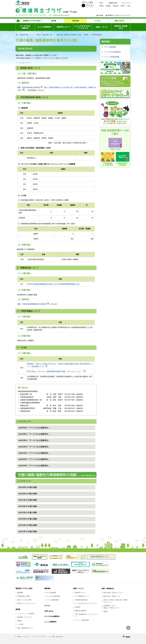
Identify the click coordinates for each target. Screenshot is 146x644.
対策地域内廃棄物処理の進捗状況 (35, 304)
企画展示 (78, 607)
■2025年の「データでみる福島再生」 (34, 428)
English (108, 6)
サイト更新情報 (110, 47)
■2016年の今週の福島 (28, 506)
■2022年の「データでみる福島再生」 (34, 447)
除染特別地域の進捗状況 (31, 87)
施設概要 (20, 593)
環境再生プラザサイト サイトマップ (119, 15)
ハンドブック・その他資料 (26, 614)
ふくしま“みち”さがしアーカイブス (86, 603)
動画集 (19, 621)
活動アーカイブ (78, 588)
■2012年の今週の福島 (28, 532)
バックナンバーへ (24, 63)
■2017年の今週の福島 (28, 500)
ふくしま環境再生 (50, 622)
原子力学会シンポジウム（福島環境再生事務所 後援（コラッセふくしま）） (55, 371)
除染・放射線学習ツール (25, 628)
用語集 (106, 612)
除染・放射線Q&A (108, 588)
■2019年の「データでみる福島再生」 (34, 466)
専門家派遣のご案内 (24, 596)
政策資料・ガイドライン (25, 617)
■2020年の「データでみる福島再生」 (34, 459)
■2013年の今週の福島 (28, 525)
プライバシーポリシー (41, 637)
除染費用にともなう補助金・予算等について (111, 607)
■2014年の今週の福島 (28, 519)
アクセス (47, 606)
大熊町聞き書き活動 (81, 600)
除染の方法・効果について (112, 596)
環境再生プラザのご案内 (24, 588)
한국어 (123, 6)
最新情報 (47, 588)
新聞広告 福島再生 (81, 611)
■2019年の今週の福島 (28, 487)
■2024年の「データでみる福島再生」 (34, 434)
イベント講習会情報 (112, 57)
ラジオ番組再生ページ (82, 596)
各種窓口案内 (113, 3)
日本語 (101, 6)
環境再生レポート (80, 593)
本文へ (102, 3)
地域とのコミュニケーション (26, 603)
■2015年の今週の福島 (28, 513)
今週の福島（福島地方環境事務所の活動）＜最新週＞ (73, 35)
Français (116, 6)
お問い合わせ (49, 611)
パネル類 (20, 624)
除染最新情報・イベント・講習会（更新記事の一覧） (37, 35)
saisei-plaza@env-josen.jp (61, 15)
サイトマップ (126, 3)
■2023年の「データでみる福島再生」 (34, 440)
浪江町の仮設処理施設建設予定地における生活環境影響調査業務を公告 (53, 284)
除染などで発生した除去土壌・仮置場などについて (115, 601)
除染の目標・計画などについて (113, 593)
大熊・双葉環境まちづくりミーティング (87, 615)
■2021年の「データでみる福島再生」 (34, 453)
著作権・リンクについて (24, 637)
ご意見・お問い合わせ (57, 637)
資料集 (18, 609)
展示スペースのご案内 (24, 600)
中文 (129, 6)
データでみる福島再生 (113, 52)
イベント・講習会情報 (82, 620)
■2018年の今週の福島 (28, 494)
